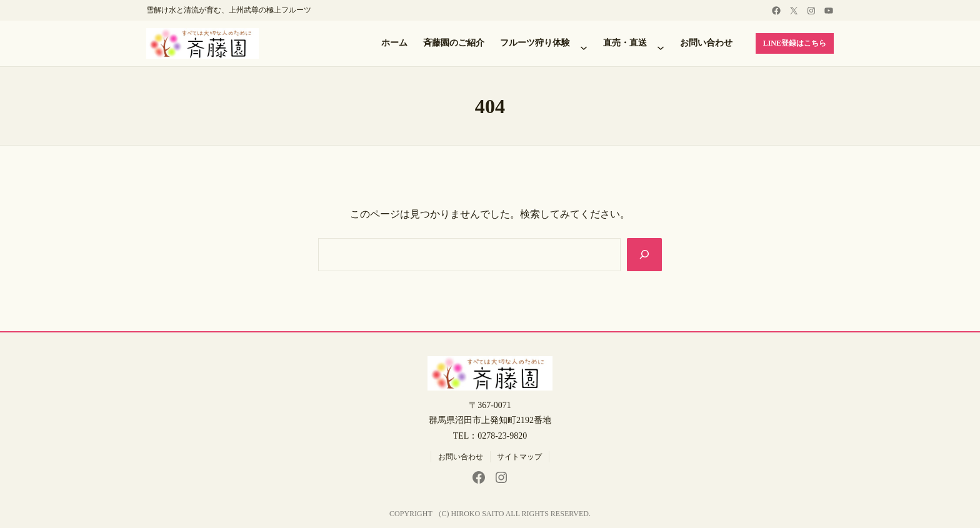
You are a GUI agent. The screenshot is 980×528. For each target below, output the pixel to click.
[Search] (644, 254)
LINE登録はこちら (795, 43)
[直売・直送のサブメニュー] (661, 44)
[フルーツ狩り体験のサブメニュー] (584, 44)
